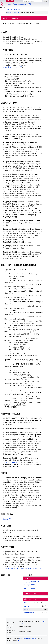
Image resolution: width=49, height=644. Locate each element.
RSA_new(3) (7, 519)
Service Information (14, 10)
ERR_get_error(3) (10, 462)
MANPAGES (10, 1)
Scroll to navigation (10, 18)
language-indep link (31, 582)
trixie (26, 603)
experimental (29, 613)
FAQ (30, 4)
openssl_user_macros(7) (12, 67)
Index (9, 4)
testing (26, 606)
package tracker (30, 585)
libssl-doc (17, 12)
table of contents (31, 594)
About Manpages (19, 4)
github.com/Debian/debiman (28, 638)
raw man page (29, 588)
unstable (10, 12)
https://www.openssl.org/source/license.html (23, 569)
